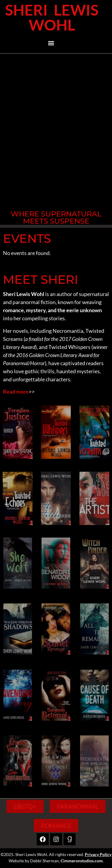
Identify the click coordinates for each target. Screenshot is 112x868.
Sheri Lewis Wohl (52, 17)
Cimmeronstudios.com (82, 861)
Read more (16, 391)
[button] (51, 43)
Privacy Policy (98, 854)
